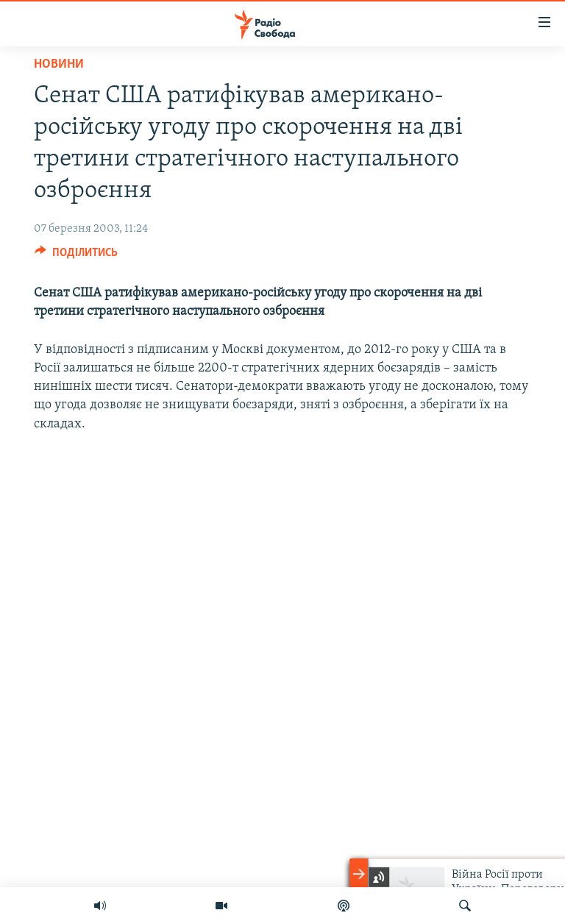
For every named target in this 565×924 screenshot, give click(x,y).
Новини (59, 64)
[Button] (76, 256)
